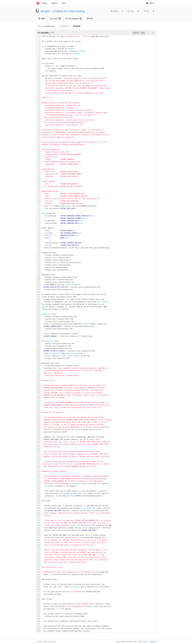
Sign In (150, 3)
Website (153, 642)
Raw (143, 33)
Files (42, 19)
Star (131, 11)
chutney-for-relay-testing (69, 11)
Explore (54, 3)
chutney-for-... (66, 26)
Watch (114, 11)
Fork (146, 11)
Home (45, 3)
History (136, 33)
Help (63, 3)
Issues (55, 19)
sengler (45, 11)
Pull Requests (74, 19)
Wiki (90, 19)
